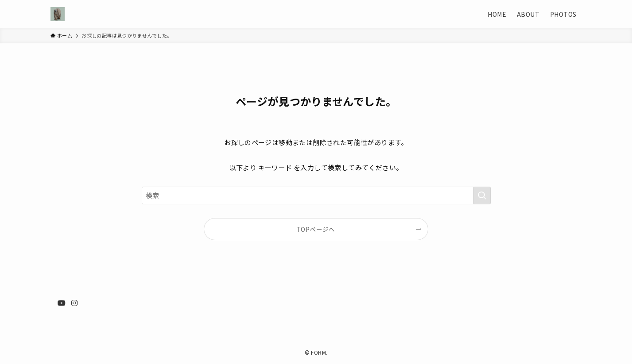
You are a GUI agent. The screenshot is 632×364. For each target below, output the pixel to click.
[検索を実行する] (482, 195)
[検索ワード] (316, 195)
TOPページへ (316, 229)
